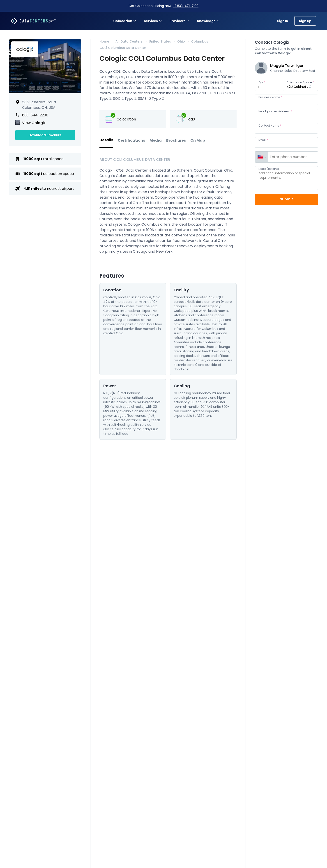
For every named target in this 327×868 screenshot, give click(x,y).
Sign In (283, 21)
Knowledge (209, 21)
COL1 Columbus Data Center (123, 48)
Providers (180, 21)
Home (104, 41)
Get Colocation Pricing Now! (163, 6)
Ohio (181, 41)
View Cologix (34, 123)
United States (160, 41)
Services (153, 21)
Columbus (200, 41)
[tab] (106, 143)
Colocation (125, 21)
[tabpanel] (168, 298)
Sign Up (305, 21)
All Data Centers (129, 41)
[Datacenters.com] (33, 21)
